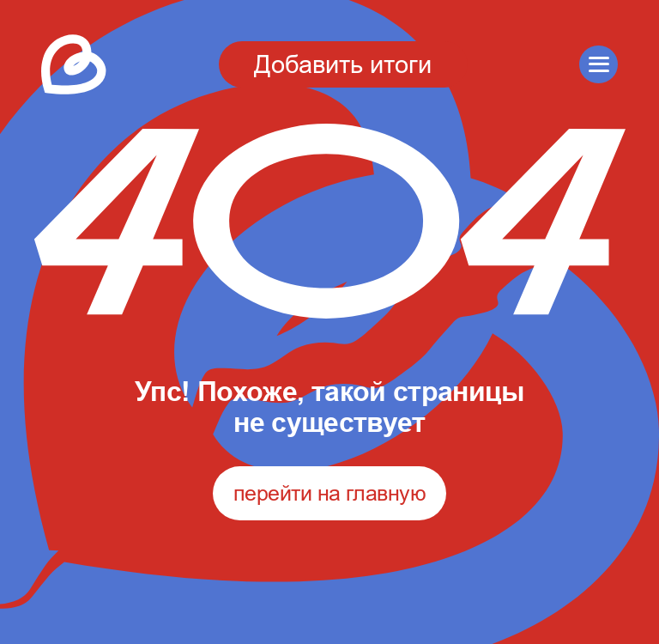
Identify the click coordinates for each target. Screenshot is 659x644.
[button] (599, 65)
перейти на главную (329, 493)
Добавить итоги (343, 64)
